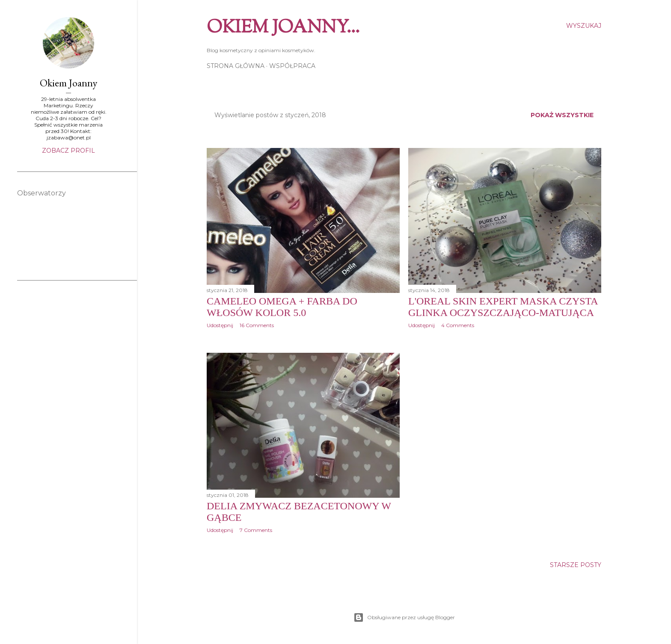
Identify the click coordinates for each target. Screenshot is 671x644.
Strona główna (236, 66)
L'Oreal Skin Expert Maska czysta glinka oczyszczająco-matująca (503, 307)
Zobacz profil (68, 151)
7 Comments (256, 530)
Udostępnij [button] (220, 325)
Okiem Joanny (68, 83)
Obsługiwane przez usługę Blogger (404, 617)
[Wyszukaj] (584, 26)
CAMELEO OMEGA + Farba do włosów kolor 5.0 (282, 307)
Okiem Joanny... (283, 28)
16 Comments (257, 325)
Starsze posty (576, 565)
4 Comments (458, 325)
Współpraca (292, 66)
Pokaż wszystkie (562, 115)
